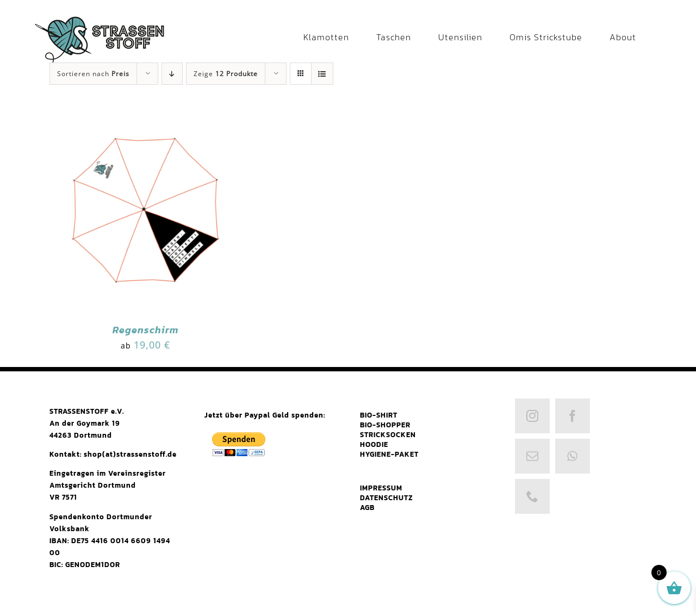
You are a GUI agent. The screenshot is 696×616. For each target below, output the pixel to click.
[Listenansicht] (322, 74)
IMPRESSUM (381, 488)
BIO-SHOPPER (385, 425)
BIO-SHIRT (379, 415)
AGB (367, 508)
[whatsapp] (573, 456)
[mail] (532, 456)
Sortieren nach (93, 74)
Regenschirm (145, 330)
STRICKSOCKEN (388, 435)
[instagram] (532, 416)
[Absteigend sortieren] (172, 74)
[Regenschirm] (145, 114)
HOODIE (374, 444)
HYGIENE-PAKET (389, 454)
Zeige (226, 74)
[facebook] (573, 416)
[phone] (532, 496)
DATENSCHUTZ (387, 498)
